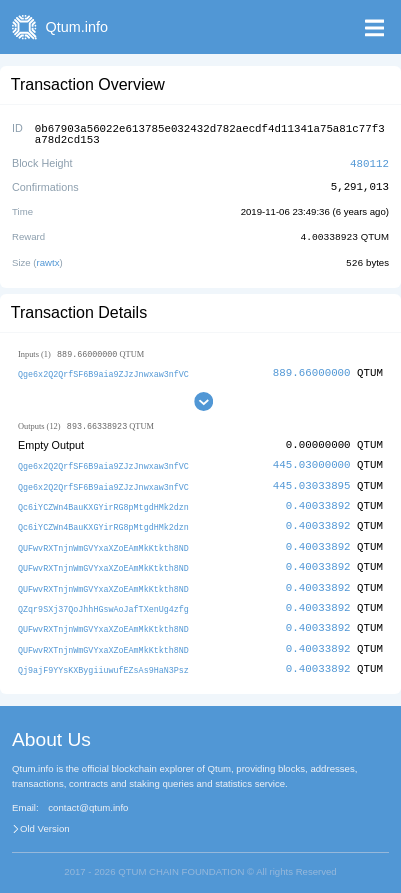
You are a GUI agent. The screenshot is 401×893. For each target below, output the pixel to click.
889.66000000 (312, 368)
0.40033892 (318, 500)
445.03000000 (312, 461)
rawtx (48, 258)
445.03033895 (312, 480)
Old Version (45, 819)
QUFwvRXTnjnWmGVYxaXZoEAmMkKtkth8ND (103, 541)
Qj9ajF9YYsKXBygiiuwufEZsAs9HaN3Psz (103, 660)
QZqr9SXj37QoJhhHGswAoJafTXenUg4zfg (103, 600)
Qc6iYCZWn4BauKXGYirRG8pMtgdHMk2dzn (103, 501)
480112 (369, 160)
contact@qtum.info (88, 798)
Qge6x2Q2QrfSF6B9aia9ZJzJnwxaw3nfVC (103, 369)
